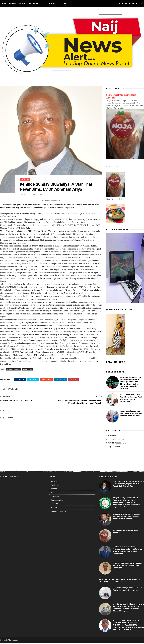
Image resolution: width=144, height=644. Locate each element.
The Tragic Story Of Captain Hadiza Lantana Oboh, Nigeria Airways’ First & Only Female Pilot (128, 485)
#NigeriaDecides (114, 447)
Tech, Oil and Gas (36, 4)
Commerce (55, 497)
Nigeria (12, 4)
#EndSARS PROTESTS (116, 439)
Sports (22, 4)
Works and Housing (58, 512)
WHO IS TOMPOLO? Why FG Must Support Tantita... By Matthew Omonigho (127, 566)
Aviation (54, 490)
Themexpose (13, 641)
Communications (57, 501)
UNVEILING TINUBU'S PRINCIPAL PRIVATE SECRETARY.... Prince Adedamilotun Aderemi (126, 517)
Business (54, 493)
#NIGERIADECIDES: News (117, 443)
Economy (54, 505)
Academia (25, 177)
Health (25, 370)
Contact (117, 166)
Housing (54, 508)
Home (109, 166)
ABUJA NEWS (56, 482)
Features (64, 4)
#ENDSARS (112, 435)
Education (17, 370)
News (4, 4)
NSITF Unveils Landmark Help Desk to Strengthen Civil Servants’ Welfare (131, 413)
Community (51, 4)
